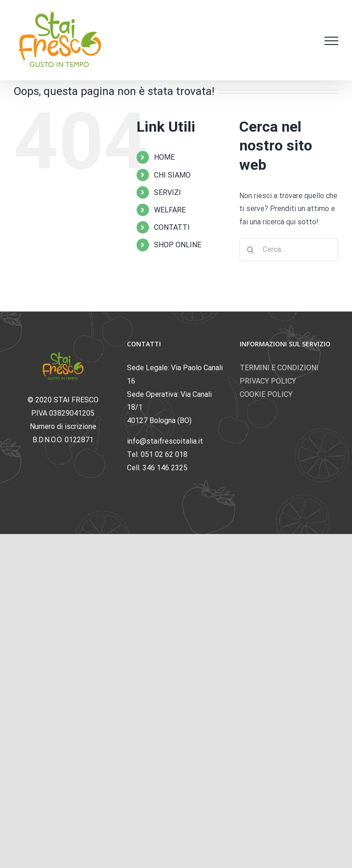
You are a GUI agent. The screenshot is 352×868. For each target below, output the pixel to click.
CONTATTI (172, 227)
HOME (164, 157)
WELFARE (170, 210)
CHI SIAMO (172, 175)
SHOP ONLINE (178, 245)
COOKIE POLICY (266, 394)
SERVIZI (168, 192)
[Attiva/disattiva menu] (331, 41)
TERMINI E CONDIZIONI (279, 368)
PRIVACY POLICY (268, 381)
